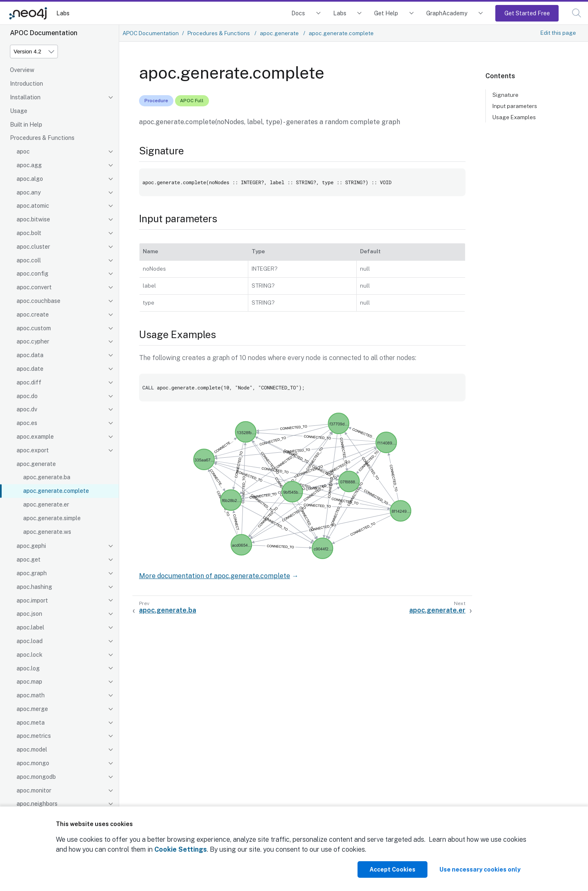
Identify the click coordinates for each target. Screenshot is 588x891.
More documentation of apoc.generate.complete (215, 576)
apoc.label (30, 627)
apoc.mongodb (36, 777)
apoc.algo (30, 179)
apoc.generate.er (46, 504)
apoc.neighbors (37, 804)
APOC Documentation (151, 33)
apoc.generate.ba (47, 477)
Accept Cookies (392, 869)
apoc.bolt (29, 233)
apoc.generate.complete (56, 491)
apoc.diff (29, 382)
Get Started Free (527, 13)
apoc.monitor (34, 790)
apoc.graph (32, 573)
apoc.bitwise (33, 219)
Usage (19, 111)
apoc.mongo (33, 763)
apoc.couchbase (38, 301)
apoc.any (29, 192)
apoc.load (30, 641)
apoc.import (32, 600)
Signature (505, 95)
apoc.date (30, 369)
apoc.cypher (33, 341)
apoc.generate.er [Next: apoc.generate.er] (437, 610)
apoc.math (31, 695)
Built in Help (26, 125)
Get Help (386, 13)
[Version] (34, 52)
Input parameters (515, 106)
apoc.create (33, 315)
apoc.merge (32, 709)
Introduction (26, 84)
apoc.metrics (34, 736)
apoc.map (29, 682)
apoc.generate (36, 464)
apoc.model (32, 749)
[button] (577, 13)
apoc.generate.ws (47, 532)
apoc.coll (29, 260)
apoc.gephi (31, 546)
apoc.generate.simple (52, 518)
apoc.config (32, 274)
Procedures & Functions (42, 138)
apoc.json (29, 614)
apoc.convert (34, 287)
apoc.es (27, 423)
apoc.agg (29, 165)
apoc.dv (27, 409)
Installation (25, 97)
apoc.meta (31, 723)
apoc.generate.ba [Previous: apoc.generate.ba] (168, 610)
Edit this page (558, 33)
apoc (23, 151)
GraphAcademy (447, 13)
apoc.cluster (33, 247)
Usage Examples (514, 117)
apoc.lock (30, 655)
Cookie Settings (181, 849)
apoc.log (28, 668)
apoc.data (30, 355)
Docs (298, 13)
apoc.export (33, 450)
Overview (22, 70)
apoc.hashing (34, 587)
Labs (63, 13)
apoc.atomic (33, 206)
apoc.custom (34, 328)
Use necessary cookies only (480, 869)
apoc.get (29, 560)
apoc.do (27, 396)
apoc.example (35, 437)
